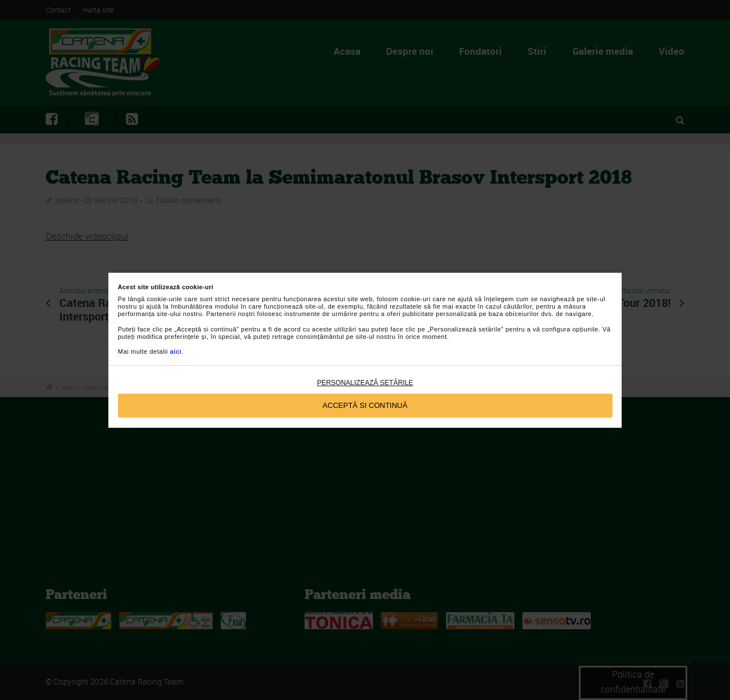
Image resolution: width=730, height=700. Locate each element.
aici (176, 351)
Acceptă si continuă (365, 405)
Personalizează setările (365, 383)
